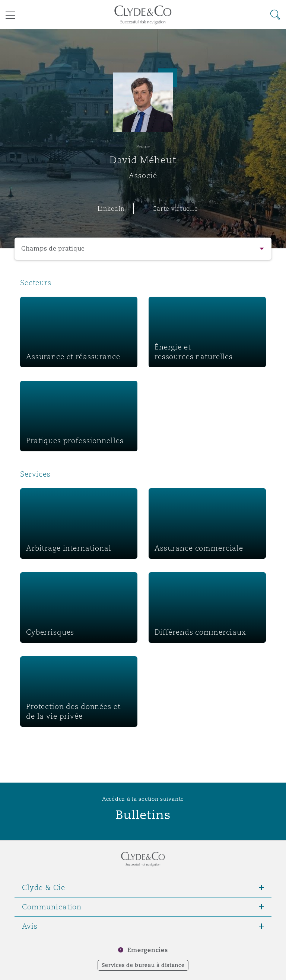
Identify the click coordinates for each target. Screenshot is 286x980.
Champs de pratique (53, 249)
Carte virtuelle (175, 209)
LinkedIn (111, 209)
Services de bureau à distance (143, 965)
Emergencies (147, 950)
